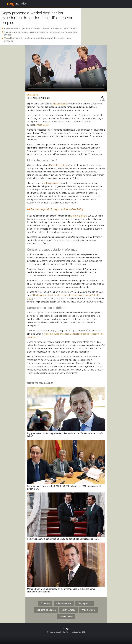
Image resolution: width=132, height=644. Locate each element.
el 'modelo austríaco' (58, 165)
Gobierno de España (46, 610)
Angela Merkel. (42, 125)
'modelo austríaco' (51, 183)
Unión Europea (69, 610)
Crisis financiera (64, 603)
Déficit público (84, 603)
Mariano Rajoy (60, 104)
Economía (45, 603)
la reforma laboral (79, 216)
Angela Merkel (88, 610)
